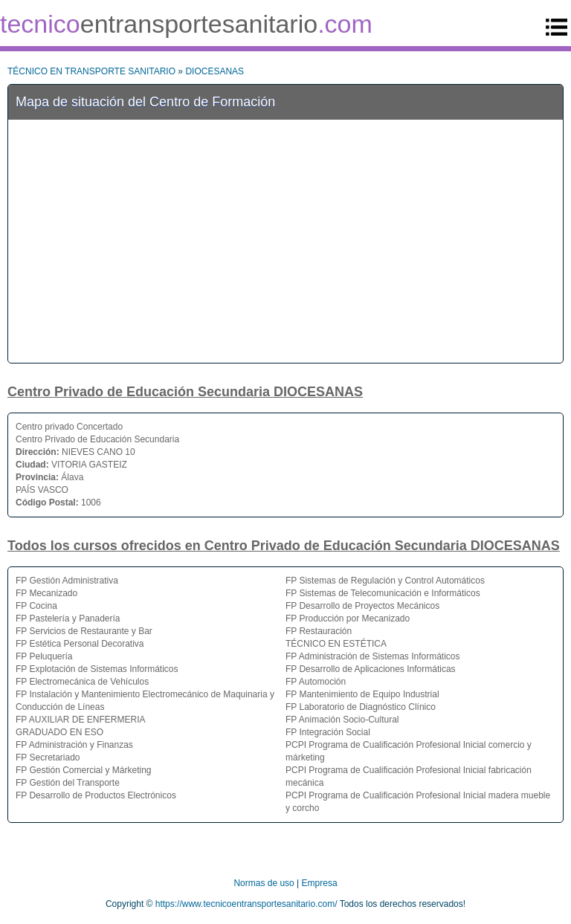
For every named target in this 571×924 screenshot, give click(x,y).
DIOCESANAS (214, 71)
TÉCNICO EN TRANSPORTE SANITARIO (91, 71)
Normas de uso (264, 883)
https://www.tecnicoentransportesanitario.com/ (246, 904)
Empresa (320, 883)
